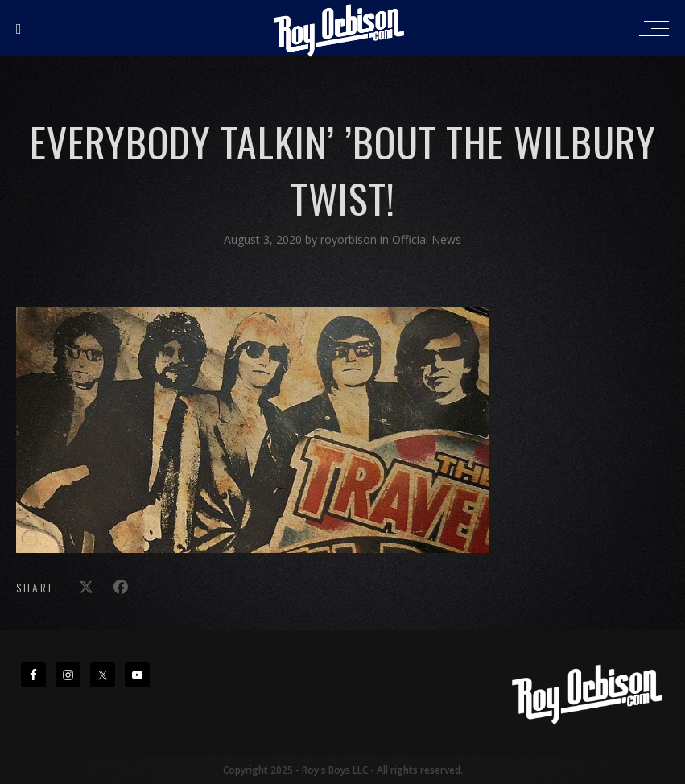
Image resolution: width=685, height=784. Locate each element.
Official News (427, 239)
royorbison (350, 239)
